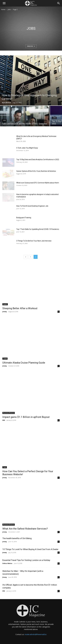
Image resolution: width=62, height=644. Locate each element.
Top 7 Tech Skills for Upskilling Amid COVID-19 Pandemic (38, 229)
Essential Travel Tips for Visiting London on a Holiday (26, 560)
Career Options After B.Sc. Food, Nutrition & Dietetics (36, 171)
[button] (4, 3)
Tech (5, 467)
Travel (5, 359)
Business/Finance (9, 413)
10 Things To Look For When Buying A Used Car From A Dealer (30, 549)
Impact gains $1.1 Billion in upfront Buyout (26, 417)
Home (3, 9)
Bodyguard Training (24, 218)
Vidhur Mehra (7, 563)
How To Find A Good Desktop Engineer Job (32, 206)
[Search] (59, 3)
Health (5, 304)
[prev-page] (26, 257)
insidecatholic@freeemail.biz (36, 634)
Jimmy (5, 312)
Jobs (9, 9)
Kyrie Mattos (6, 103)
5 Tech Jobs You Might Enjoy (27, 148)
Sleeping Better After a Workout (20, 308)
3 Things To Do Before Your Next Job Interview (34, 241)
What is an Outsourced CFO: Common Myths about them (38, 183)
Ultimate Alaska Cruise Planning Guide (24, 363)
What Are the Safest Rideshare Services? (25, 529)
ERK (4, 420)
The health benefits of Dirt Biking (17, 538)
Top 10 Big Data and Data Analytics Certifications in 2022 (38, 159)
